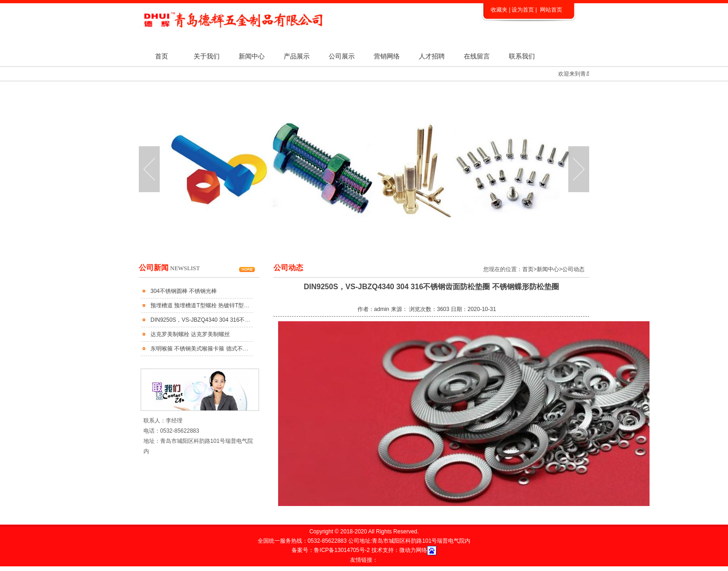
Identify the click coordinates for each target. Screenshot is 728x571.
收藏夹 (499, 10)
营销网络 (387, 56)
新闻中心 (252, 56)
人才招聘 (432, 56)
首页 (162, 56)
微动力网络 (413, 550)
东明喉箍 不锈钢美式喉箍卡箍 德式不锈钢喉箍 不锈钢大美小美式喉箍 (236, 349)
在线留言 (477, 56)
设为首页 (523, 10)
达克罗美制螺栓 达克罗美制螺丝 (190, 334)
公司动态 (573, 269)
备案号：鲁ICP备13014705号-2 (331, 550)
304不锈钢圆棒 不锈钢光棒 (184, 291)
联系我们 (522, 56)
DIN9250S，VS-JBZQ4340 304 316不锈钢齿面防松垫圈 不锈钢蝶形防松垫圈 (246, 320)
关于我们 (207, 56)
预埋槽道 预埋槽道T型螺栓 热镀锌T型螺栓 (203, 305)
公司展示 (342, 56)
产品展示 (297, 56)
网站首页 (551, 10)
